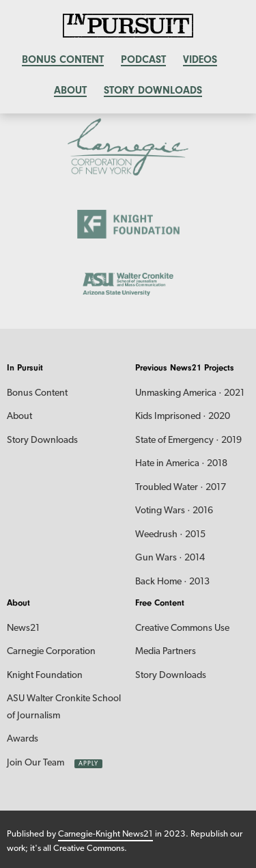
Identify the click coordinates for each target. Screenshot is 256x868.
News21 (23, 628)
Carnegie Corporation (51, 652)
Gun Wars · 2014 (170, 558)
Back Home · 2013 (172, 582)
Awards (23, 739)
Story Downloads (153, 90)
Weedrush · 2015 (170, 535)
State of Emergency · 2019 (188, 440)
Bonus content (63, 59)
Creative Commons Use (182, 628)
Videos (200, 59)
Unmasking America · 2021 (190, 393)
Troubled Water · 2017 (181, 488)
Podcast (143, 59)
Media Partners (166, 652)
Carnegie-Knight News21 (105, 834)
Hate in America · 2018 (181, 464)
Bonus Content (37, 393)
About (70, 90)
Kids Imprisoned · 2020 (183, 417)
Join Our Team (35, 763)
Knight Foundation (45, 676)
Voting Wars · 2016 (174, 511)
